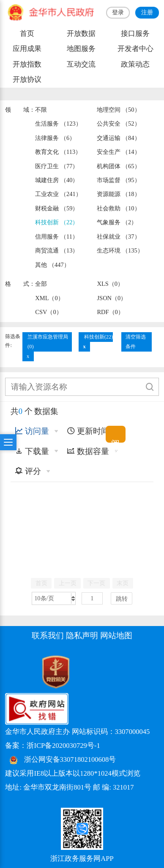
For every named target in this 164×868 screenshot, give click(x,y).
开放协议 (27, 79)
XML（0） (49, 298)
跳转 (122, 599)
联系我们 (48, 636)
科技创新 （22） (57, 222)
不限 (41, 110)
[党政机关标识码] (35, 671)
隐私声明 (82, 636)
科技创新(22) (99, 337)
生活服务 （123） (58, 124)
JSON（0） (112, 298)
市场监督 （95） (118, 180)
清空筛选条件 (136, 342)
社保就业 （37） (118, 236)
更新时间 (88, 431)
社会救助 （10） (118, 208)
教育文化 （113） (58, 152)
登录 (118, 12)
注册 (147, 12)
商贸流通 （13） (57, 250)
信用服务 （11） (57, 236)
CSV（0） (48, 312)
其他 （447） (52, 265)
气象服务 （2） (117, 222)
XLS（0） (110, 284)
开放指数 (27, 64)
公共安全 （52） (118, 124)
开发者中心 (135, 49)
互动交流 (81, 64)
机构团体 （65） (118, 166)
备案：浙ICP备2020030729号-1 (52, 746)
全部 (41, 284)
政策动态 (135, 64)
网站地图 (116, 636)
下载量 (32, 451)
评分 (28, 471)
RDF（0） (110, 312)
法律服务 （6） (55, 138)
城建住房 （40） (57, 180)
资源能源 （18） (118, 194)
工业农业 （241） (58, 194)
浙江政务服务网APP (82, 859)
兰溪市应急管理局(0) (48, 342)
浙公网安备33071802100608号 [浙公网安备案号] (70, 759)
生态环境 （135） (120, 250)
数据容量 (88, 451)
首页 (27, 34)
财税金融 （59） (57, 208)
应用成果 (27, 49)
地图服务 (81, 49)
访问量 (32, 431)
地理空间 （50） (118, 110)
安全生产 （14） (118, 152)
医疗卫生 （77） (57, 166)
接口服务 (135, 34)
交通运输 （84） (118, 138)
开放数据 (81, 34)
